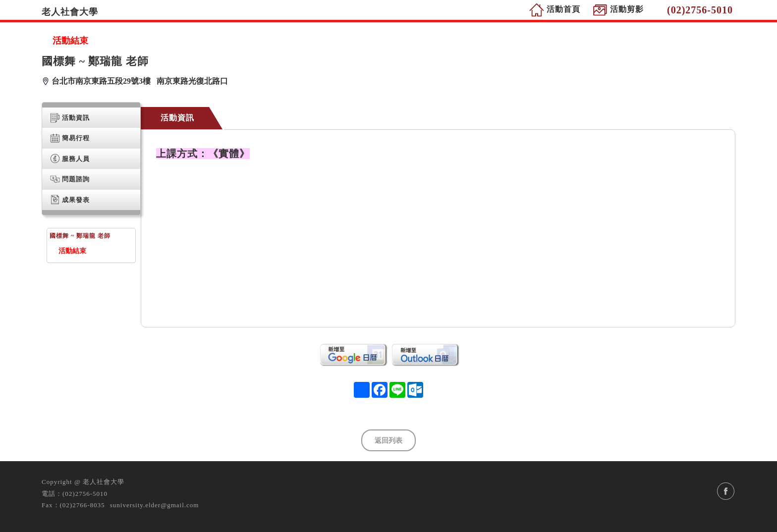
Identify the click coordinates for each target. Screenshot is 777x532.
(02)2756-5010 (85, 494)
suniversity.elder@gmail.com (155, 505)
